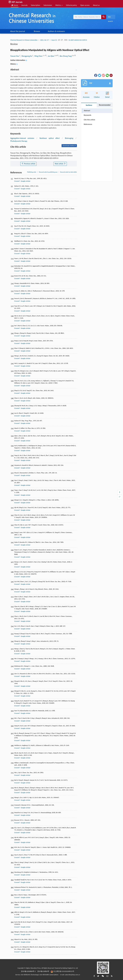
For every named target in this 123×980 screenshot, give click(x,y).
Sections (89, 105)
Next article (60, 164)
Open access (85, 5)
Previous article (28, 164)
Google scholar (25, 181)
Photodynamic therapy (19, 141)
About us (96, 5)
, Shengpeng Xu (26, 56)
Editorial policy (71, 5)
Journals (24, 5)
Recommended (105, 105)
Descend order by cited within (69, 172)
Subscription (36, 5)
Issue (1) (54, 40)
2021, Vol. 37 (45, 40)
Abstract (87, 111)
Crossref (17, 181)
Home (15, 5)
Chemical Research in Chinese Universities (24, 40)
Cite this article (89, 120)
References (88, 124)
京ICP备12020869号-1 (28, 971)
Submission (48, 5)
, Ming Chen (38, 56)
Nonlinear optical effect (50, 138)
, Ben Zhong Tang (65, 56)
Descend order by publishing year (48, 172)
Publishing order (32, 172)
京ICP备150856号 (43, 971)
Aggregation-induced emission (22, 138)
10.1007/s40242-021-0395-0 (78, 40)
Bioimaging (69, 138)
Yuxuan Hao (15, 56)
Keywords (88, 115)
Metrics (59, 5)
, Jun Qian (51, 56)
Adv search (110, 17)
